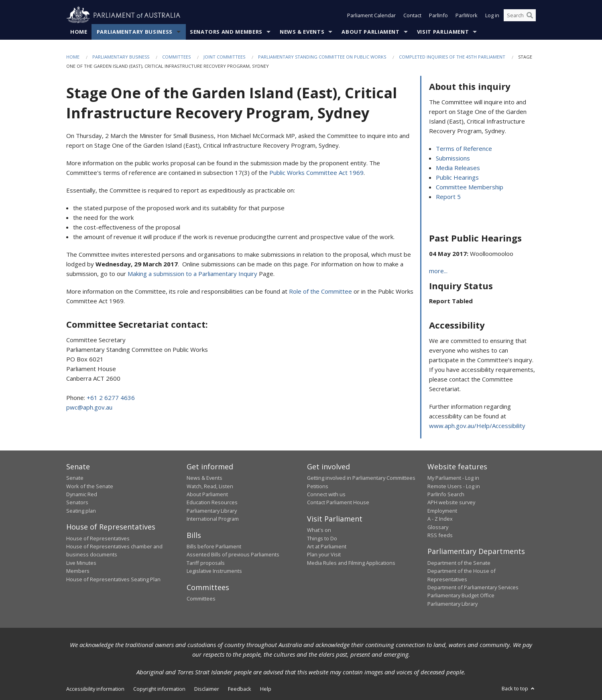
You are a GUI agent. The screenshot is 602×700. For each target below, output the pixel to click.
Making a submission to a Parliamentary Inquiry (192, 274)
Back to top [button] (519, 688)
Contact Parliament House (338, 502)
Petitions (318, 486)
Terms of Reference (464, 148)
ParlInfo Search (446, 494)
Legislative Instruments (214, 571)
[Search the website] (520, 15)
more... (438, 271)
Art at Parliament (327, 546)
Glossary (438, 527)
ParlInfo (438, 15)
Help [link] (266, 689)
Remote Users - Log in (454, 486)
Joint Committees (224, 57)
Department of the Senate (459, 563)
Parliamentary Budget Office (461, 595)
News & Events (302, 32)
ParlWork (467, 15)
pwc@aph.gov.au (89, 407)
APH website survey (451, 502)
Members (78, 571)
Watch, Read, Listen (210, 486)
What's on (319, 530)
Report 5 (448, 197)
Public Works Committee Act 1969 (316, 172)
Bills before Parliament (214, 546)
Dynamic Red (82, 494)
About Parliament (370, 32)
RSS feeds (440, 535)
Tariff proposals (206, 563)
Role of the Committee (321, 291)
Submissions (453, 158)
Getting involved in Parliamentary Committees (361, 478)
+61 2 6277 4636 (111, 398)
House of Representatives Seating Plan (113, 579)
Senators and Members (226, 32)
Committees (176, 57)
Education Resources (212, 502)
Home (79, 32)
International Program (213, 519)
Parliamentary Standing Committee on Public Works (322, 57)
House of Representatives (98, 538)
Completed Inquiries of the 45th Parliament (452, 57)
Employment (442, 511)
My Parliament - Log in (453, 478)
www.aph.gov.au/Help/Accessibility (477, 426)
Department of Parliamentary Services (473, 587)
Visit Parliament (443, 32)
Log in (492, 15)
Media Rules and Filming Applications (351, 563)
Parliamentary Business (135, 32)
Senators (77, 502)
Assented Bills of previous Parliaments (233, 554)
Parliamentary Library (212, 511)
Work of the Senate (90, 486)
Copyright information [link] (159, 689)
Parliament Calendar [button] (371, 15)
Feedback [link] (240, 689)
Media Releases (458, 168)
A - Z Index (440, 519)
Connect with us (326, 494)
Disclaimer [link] (207, 689)
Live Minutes (81, 563)
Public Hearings (457, 177)
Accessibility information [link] (95, 689)
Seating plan (81, 511)
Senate (75, 478)
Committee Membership (470, 187)
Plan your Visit (324, 554)
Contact (412, 15)
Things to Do (322, 538)
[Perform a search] (530, 15)
